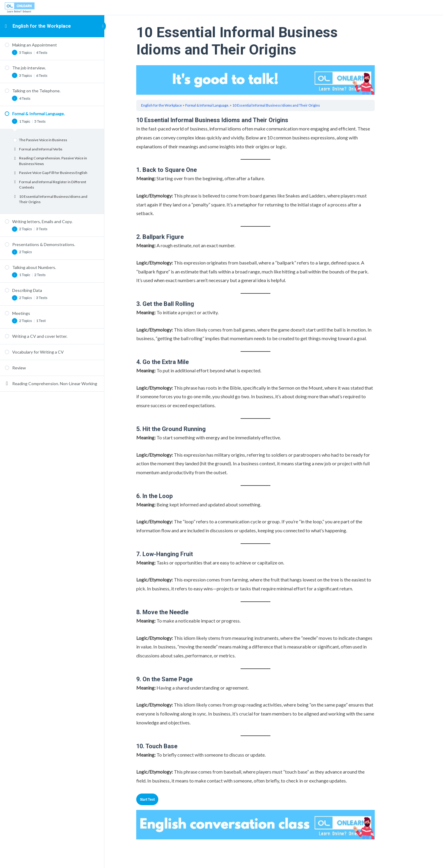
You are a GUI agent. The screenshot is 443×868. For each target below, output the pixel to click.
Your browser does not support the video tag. (274, 80)
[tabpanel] (274, 450)
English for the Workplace (42, 26)
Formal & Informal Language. (226, 105)
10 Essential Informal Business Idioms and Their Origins (297, 105)
